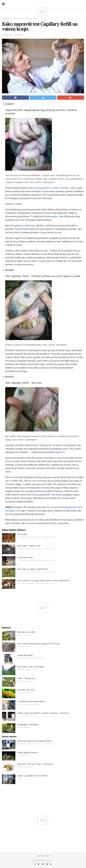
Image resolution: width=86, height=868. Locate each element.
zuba (45, 251)
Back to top (43, 856)
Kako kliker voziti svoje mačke (31, 667)
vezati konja (29, 226)
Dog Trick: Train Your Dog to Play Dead (35, 764)
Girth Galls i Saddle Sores (29, 546)
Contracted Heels (25, 557)
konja (41, 491)
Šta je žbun (22, 534)
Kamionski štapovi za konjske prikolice (35, 741)
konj (21, 229)
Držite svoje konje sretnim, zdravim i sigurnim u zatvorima (43, 713)
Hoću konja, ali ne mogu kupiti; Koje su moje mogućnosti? (44, 580)
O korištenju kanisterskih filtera (31, 701)
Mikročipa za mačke (26, 632)
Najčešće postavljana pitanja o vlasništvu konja (20, 19)
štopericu (60, 452)
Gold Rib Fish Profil (26, 690)
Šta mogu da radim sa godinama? (33, 569)
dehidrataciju (51, 216)
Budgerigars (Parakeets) (28, 724)
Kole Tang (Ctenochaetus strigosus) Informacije (39, 644)
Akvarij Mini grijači (25, 655)
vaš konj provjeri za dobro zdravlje (51, 188)
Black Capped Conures (28, 753)
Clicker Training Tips (26, 678)
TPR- (49, 495)
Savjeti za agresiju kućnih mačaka (32, 776)
